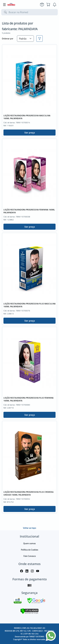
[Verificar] (29, 611)
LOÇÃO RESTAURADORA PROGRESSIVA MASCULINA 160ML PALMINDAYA (27, 117)
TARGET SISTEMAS (37, 636)
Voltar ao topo (29, 528)
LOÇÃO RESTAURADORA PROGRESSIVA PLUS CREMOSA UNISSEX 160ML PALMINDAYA (28, 493)
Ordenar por (8, 38)
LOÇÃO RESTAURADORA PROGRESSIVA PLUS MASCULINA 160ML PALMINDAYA (29, 305)
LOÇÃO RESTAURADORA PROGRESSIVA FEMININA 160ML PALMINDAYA (29, 211)
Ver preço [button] (30, 133)
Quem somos (29, 543)
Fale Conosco (30, 556)
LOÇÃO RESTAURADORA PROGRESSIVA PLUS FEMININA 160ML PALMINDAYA (28, 399)
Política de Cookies (30, 550)
